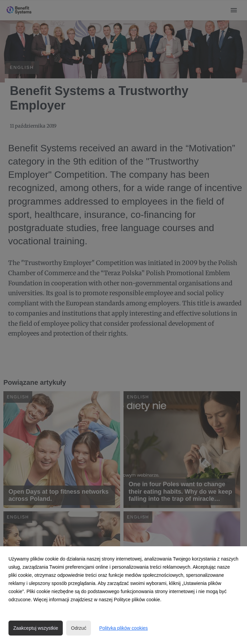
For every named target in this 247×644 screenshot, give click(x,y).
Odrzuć (79, 628)
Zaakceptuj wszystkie (36, 628)
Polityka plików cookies (123, 628)
